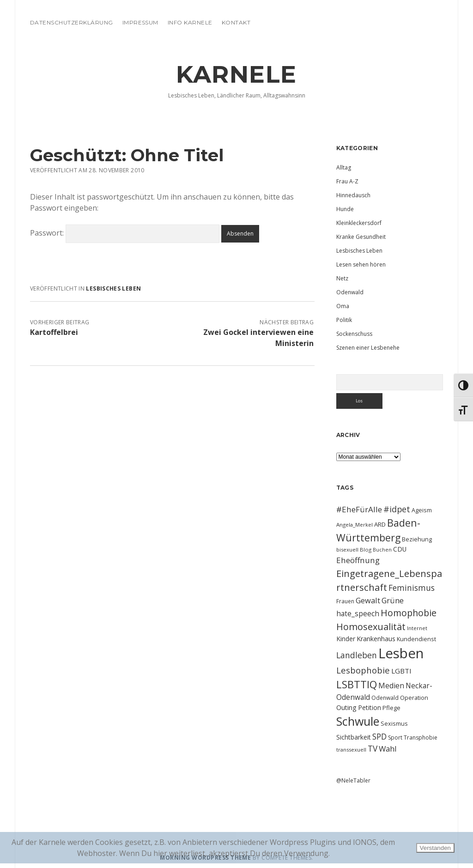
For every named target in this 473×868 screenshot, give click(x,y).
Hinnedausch (353, 195)
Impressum (140, 22)
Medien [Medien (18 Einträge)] (391, 686)
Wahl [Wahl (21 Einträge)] (388, 749)
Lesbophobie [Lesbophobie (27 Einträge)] (363, 670)
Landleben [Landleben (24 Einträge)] (357, 655)
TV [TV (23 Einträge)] (373, 748)
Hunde (345, 209)
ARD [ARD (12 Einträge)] (380, 524)
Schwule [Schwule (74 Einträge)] (358, 721)
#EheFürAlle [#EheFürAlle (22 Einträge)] (359, 509)
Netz (342, 278)
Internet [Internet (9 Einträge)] (417, 628)
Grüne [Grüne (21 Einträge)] (393, 600)
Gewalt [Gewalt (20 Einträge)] (368, 600)
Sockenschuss (354, 334)
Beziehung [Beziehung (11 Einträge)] (417, 539)
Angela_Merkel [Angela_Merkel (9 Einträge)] (355, 525)
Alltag (344, 167)
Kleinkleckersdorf (359, 223)
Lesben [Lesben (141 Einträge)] (401, 653)
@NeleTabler (353, 780)
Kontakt (236, 22)
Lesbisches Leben (113, 288)
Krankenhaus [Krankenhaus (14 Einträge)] (376, 639)
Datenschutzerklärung (72, 22)
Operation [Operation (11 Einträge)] (414, 698)
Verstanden (435, 848)
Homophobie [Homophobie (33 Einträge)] (409, 613)
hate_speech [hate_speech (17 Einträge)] (358, 613)
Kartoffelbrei (54, 332)
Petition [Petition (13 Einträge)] (370, 707)
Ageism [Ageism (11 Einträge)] (422, 510)
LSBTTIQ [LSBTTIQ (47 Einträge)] (357, 684)
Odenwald (350, 292)
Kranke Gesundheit (361, 237)
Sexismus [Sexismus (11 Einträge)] (394, 723)
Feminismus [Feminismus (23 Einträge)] (412, 588)
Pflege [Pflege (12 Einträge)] (391, 708)
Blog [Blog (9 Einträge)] (366, 549)
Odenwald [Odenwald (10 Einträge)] (385, 698)
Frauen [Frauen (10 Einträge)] (345, 601)
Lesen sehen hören (361, 264)
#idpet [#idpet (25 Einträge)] (397, 509)
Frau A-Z (347, 181)
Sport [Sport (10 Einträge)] (395, 737)
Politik (344, 320)
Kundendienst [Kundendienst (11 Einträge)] (416, 639)
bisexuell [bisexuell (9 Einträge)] (347, 549)
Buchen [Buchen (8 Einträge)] (382, 550)
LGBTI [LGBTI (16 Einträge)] (401, 671)
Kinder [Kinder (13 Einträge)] (346, 639)
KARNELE (236, 74)
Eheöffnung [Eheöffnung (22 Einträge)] (358, 560)
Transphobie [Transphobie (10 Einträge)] (421, 737)
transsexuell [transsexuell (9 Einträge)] (351, 750)
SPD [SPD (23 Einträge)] (379, 736)
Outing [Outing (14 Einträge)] (346, 707)
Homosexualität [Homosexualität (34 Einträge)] (371, 627)
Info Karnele (190, 22)
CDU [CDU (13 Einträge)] (400, 549)
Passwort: (125, 233)
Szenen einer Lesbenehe (368, 348)
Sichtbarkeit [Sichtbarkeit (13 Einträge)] (354, 737)
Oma (343, 306)
